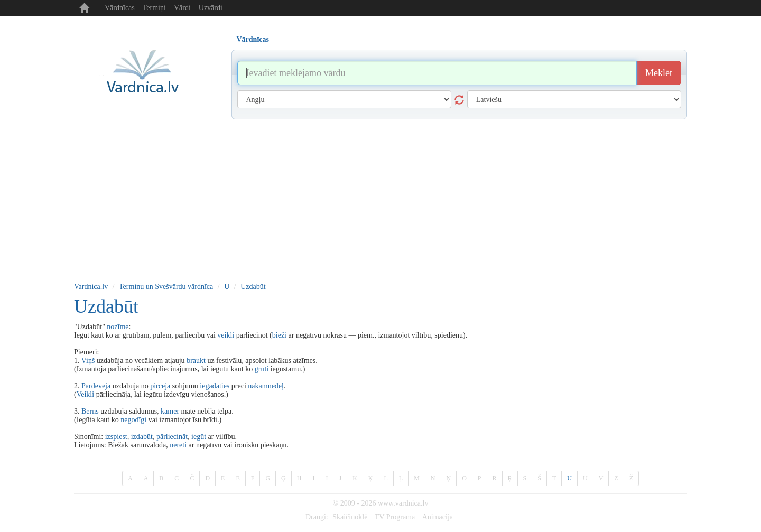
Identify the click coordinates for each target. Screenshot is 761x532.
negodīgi (133, 420)
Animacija (438, 517)
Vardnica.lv (91, 287)
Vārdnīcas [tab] (253, 39)
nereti (178, 445)
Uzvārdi (211, 8)
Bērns (90, 411)
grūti (262, 369)
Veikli (85, 394)
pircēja (160, 386)
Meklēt (659, 73)
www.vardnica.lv (403, 503)
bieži (279, 335)
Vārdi (182, 8)
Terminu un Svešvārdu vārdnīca (166, 287)
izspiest (116, 437)
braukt (196, 361)
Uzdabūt (253, 287)
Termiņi (154, 8)
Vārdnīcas (120, 8)
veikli (226, 335)
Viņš (88, 361)
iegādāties (215, 386)
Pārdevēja (96, 386)
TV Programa (395, 517)
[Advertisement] (380, 199)
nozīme (118, 327)
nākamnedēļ (266, 386)
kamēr (170, 411)
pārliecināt (172, 437)
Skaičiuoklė (350, 517)
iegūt (199, 437)
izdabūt (142, 437)
